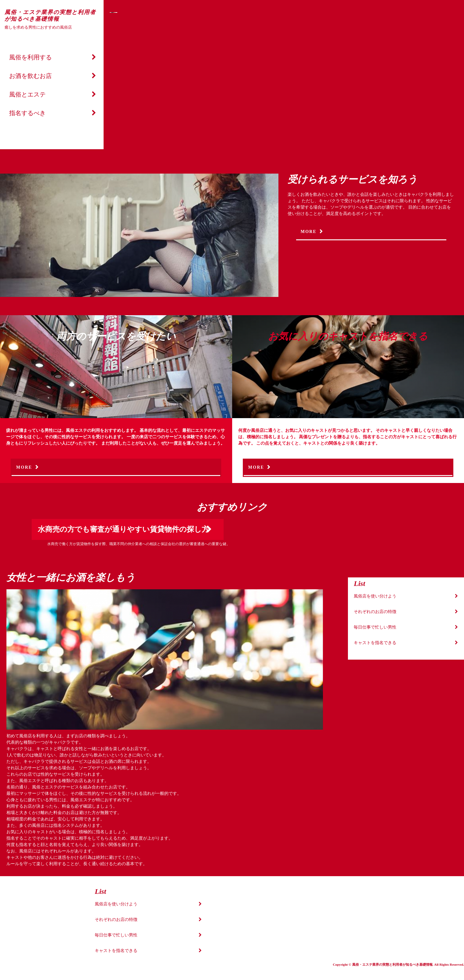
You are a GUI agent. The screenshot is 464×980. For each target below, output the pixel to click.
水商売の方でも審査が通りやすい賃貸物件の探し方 (123, 529)
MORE (309, 232)
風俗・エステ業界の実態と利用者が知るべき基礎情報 (50, 16)
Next (409, 83)
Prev (118, 83)
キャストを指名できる (375, 643)
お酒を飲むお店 (30, 76)
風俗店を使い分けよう (375, 596)
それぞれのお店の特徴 (375, 612)
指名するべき (27, 113)
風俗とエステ (27, 94)
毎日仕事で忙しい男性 (375, 627)
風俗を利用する (30, 57)
